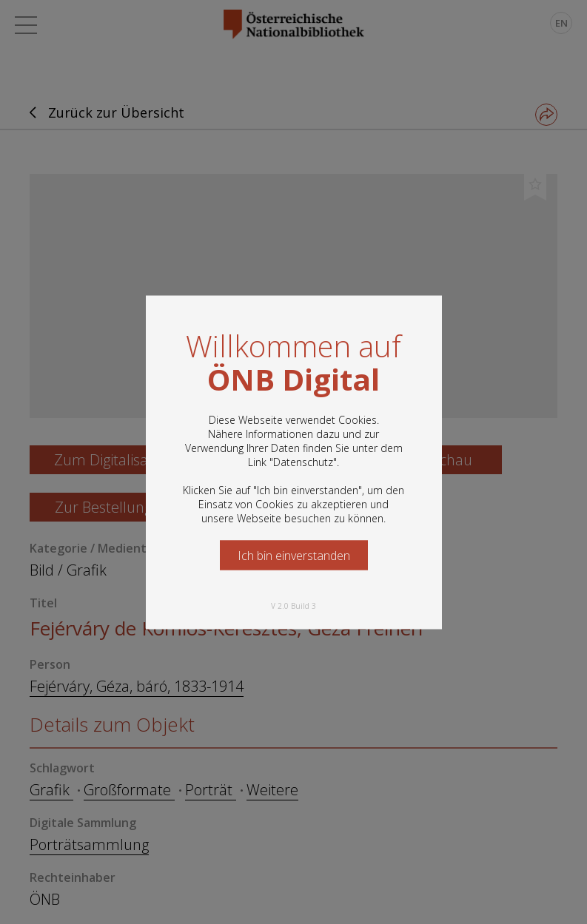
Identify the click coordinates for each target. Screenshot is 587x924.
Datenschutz (303, 461)
